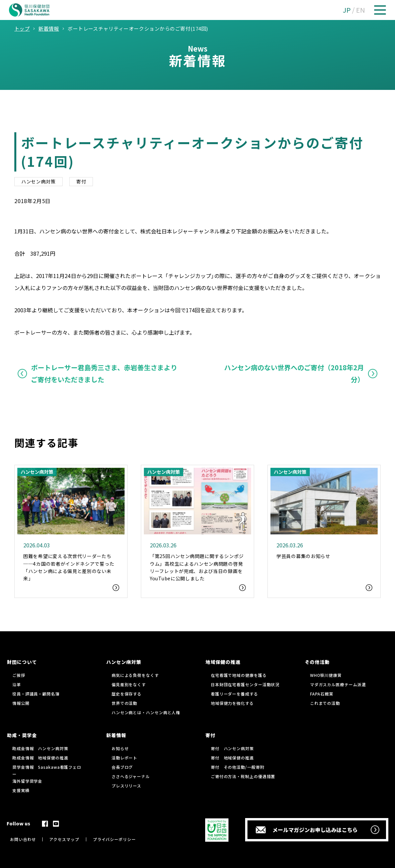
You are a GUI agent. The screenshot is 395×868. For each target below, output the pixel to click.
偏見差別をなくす (129, 684)
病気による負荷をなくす (135, 675)
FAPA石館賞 (322, 694)
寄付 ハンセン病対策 (232, 748)
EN (361, 10)
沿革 (17, 684)
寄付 (81, 181)
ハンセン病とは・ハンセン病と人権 (146, 712)
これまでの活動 (325, 703)
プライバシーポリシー (114, 839)
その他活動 (317, 662)
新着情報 (116, 735)
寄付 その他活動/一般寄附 (238, 767)
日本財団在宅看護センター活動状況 (245, 684)
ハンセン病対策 (38, 181)
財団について (22, 662)
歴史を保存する (127, 694)
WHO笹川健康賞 (326, 675)
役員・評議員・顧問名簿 (36, 694)
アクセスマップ (64, 839)
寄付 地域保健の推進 (232, 758)
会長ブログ (122, 767)
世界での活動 (124, 703)
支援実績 (21, 790)
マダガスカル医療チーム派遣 (338, 684)
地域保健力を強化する (232, 703)
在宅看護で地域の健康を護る (239, 675)
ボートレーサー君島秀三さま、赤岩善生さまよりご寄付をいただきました (104, 373)
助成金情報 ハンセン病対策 (40, 748)
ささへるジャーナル (131, 776)
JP (347, 10)
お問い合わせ (23, 839)
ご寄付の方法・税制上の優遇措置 (243, 776)
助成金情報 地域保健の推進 (40, 758)
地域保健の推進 (223, 662)
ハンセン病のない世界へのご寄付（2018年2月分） (294, 373)
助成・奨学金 (22, 735)
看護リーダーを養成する (234, 694)
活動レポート (124, 758)
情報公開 (21, 703)
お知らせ (120, 748)
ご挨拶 (19, 675)
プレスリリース (126, 786)
